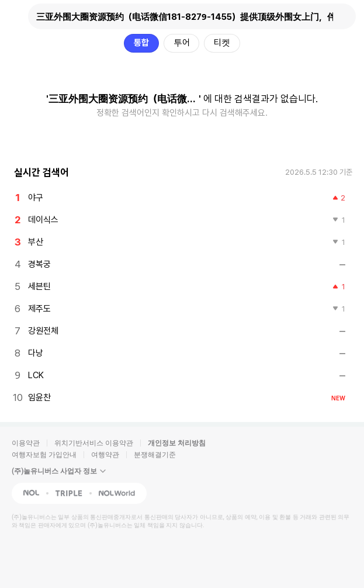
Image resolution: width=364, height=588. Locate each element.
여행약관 (105, 455)
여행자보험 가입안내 (44, 455)
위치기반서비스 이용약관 (94, 443)
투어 (182, 43)
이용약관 (26, 443)
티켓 (222, 43)
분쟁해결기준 (155, 455)
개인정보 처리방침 (177, 443)
